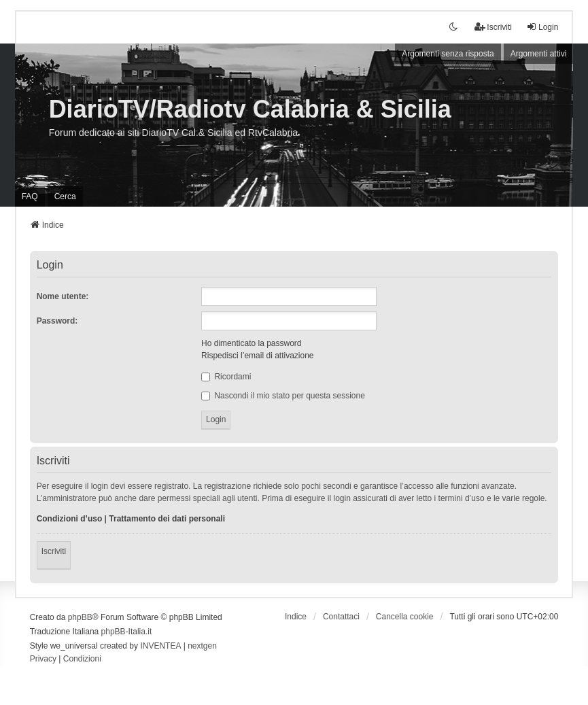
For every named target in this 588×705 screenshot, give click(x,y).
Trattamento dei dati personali (167, 519)
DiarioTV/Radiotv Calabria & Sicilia (250, 109)
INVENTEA (160, 646)
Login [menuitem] (542, 27)
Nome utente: (63, 296)
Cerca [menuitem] (65, 196)
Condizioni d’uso (70, 519)
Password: (57, 321)
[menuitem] (43, 659)
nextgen (202, 646)
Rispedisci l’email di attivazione (257, 356)
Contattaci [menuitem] (341, 617)
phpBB (80, 617)
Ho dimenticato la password (251, 343)
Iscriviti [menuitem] (493, 27)
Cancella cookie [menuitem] (405, 617)
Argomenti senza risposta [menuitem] (448, 54)
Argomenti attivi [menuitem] (539, 54)
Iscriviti (54, 551)
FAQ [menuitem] (30, 196)
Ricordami (226, 377)
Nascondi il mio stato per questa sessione (283, 396)
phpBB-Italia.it (127, 632)
